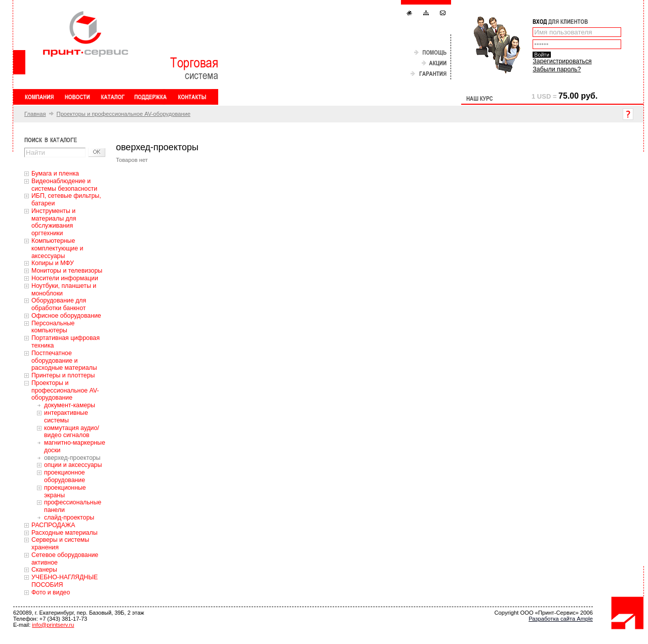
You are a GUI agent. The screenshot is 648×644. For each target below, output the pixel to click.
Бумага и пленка (55, 174)
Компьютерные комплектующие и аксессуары (57, 248)
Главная (35, 114)
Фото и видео (51, 592)
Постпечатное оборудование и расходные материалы (64, 361)
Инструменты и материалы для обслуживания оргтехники (54, 222)
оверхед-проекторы (72, 458)
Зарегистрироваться (562, 61)
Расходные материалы (65, 533)
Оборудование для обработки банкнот (59, 304)
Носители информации (65, 278)
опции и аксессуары (73, 465)
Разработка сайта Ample (561, 619)
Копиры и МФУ (53, 263)
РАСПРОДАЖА (53, 525)
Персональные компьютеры (53, 327)
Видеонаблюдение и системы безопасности (64, 185)
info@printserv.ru (53, 625)
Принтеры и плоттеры (63, 375)
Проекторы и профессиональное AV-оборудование (124, 114)
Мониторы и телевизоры (67, 271)
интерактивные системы (66, 417)
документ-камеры (70, 405)
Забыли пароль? (557, 69)
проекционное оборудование (65, 476)
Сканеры (44, 570)
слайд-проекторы (69, 518)
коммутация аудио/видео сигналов (72, 432)
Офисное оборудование (66, 316)
